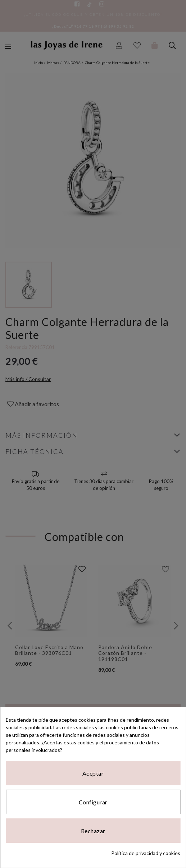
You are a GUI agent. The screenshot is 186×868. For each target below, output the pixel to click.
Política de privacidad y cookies (146, 853)
